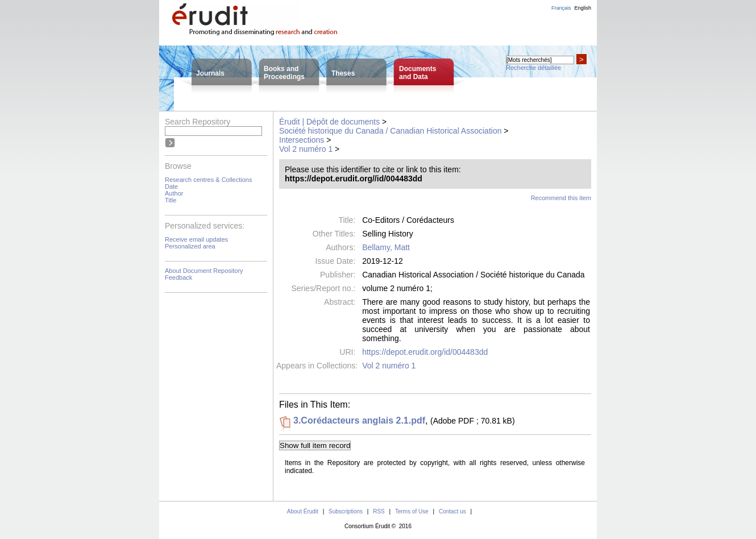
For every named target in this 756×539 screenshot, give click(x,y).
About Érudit (303, 511)
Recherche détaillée (533, 68)
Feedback (178, 277)
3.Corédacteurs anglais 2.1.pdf (359, 420)
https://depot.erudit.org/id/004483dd (425, 352)
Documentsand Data (418, 73)
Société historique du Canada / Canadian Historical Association (390, 131)
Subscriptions (346, 511)
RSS (379, 511)
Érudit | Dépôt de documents (329, 122)
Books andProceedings (284, 73)
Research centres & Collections (208, 180)
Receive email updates (196, 239)
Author (174, 193)
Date (171, 186)
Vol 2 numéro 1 (306, 149)
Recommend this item (561, 198)
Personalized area (190, 246)
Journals (210, 73)
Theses (343, 73)
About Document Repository (204, 271)
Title (171, 200)
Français (561, 8)
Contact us (452, 511)
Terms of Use (412, 511)
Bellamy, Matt (386, 247)
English (583, 8)
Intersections (302, 140)
